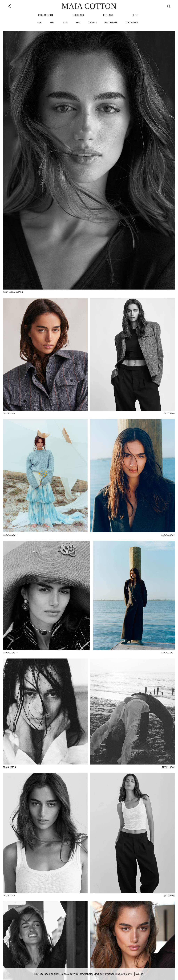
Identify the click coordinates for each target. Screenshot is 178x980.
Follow (108, 15)
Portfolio (46, 15)
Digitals (78, 15)
